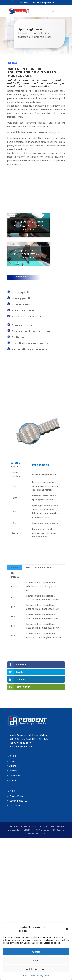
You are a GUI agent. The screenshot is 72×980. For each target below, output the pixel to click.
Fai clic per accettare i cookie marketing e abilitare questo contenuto (29, 225)
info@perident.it (24, 746)
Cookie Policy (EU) (19, 801)
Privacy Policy (43, 976)
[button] (67, 929)
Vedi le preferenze (36, 969)
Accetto (36, 952)
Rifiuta (36, 960)
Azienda (14, 766)
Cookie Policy (29, 976)
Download (15, 775)
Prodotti (14, 771)
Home (13, 761)
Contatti (14, 780)
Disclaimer (15, 806)
